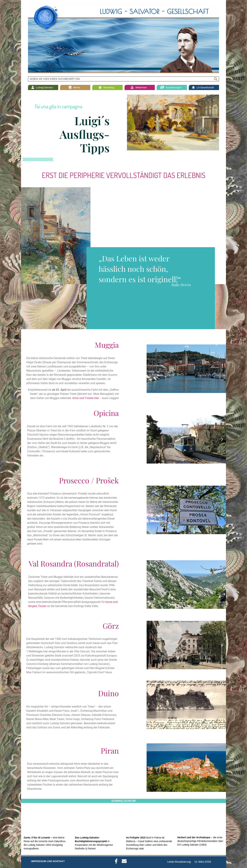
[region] (123, 38)
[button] (151, 439)
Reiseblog (107, 88)
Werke (75, 88)
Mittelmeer (140, 88)
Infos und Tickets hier (86, 398)
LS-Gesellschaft (204, 88)
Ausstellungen (172, 88)
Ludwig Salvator (43, 88)
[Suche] (216, 79)
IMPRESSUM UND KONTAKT (48, 861)
